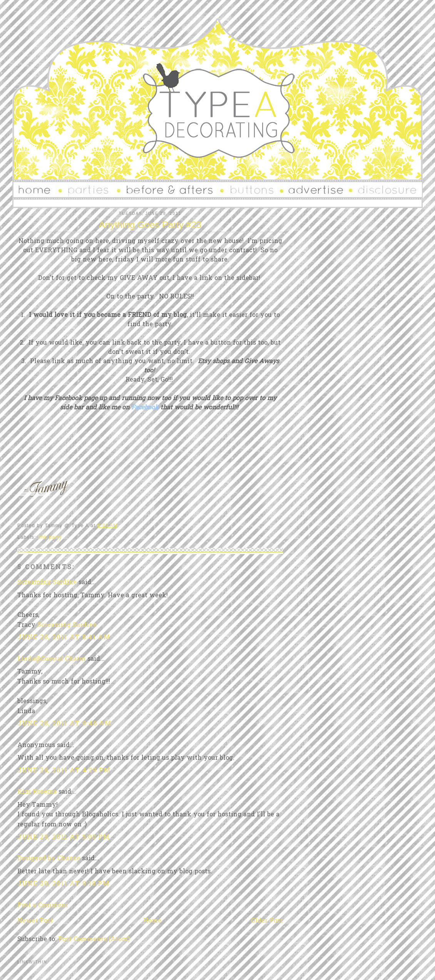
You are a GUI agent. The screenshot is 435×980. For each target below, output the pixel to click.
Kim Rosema (37, 792)
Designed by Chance (49, 859)
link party (50, 537)
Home (152, 921)
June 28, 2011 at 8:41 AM (64, 638)
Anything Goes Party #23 (150, 225)
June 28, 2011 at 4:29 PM (64, 771)
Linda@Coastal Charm (51, 659)
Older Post (267, 921)
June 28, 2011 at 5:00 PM (64, 838)
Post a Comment (43, 906)
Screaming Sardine (47, 583)
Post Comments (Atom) (94, 940)
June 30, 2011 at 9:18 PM (63, 884)
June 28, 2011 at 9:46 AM (64, 724)
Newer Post (35, 921)
